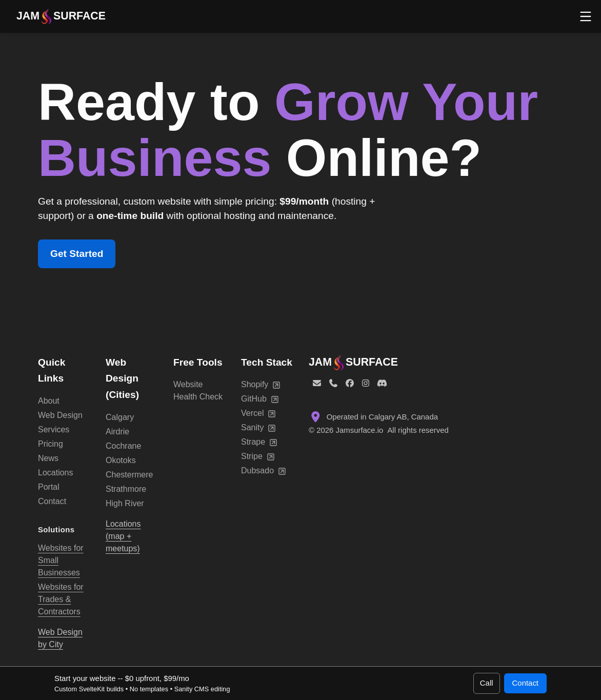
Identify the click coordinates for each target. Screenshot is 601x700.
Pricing (51, 444)
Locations (56, 473)
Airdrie (117, 432)
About (49, 401)
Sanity (258, 428)
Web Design (60, 415)
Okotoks (121, 460)
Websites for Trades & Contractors (61, 599)
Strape (259, 442)
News (48, 458)
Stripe (258, 456)
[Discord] (382, 383)
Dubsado (264, 471)
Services (54, 429)
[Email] (317, 383)
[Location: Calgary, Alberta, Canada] (436, 417)
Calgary (120, 417)
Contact (52, 501)
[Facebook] (350, 383)
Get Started (77, 254)
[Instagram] (366, 383)
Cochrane (123, 446)
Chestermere (129, 475)
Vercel (258, 413)
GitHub (260, 399)
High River (125, 503)
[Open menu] (586, 16)
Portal (49, 487)
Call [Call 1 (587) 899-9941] (487, 683)
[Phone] (333, 383)
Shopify (261, 385)
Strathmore (126, 489)
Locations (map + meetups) (123, 536)
